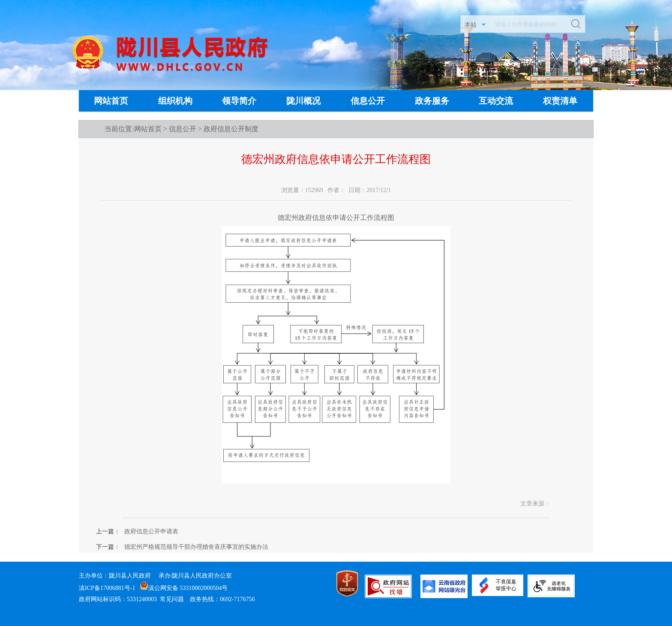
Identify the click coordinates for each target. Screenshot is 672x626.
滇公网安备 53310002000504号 (184, 588)
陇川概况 (303, 101)
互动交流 (496, 101)
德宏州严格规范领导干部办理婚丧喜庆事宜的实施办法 (196, 547)
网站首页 (111, 101)
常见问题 (172, 599)
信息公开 (368, 101)
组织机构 (175, 101)
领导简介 (239, 101)
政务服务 (432, 101)
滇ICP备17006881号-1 (107, 588)
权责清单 (560, 101)
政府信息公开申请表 (151, 531)
